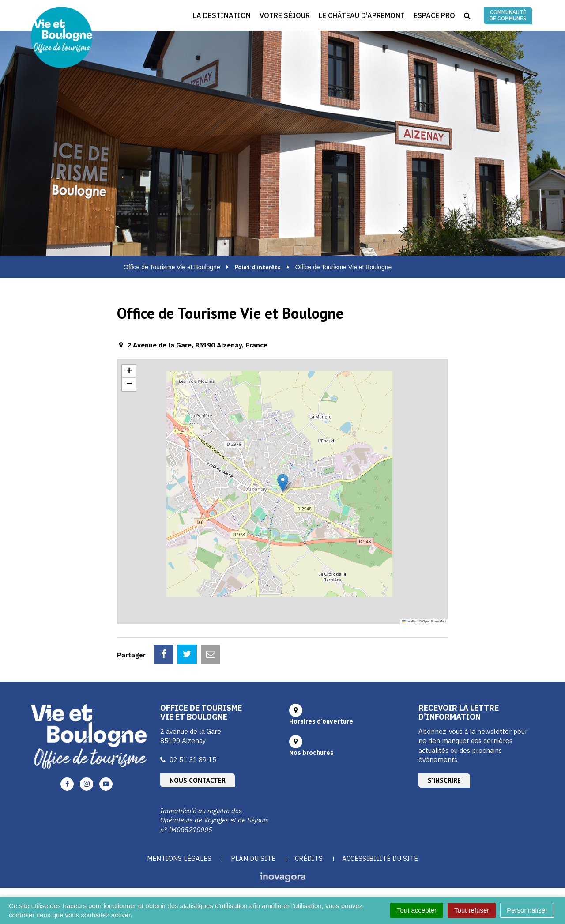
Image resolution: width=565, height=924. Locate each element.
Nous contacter (198, 780)
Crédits (309, 858)
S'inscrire (444, 780)
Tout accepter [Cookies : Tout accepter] (417, 910)
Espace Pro (434, 15)
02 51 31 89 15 (193, 760)
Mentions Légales (179, 858)
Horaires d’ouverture (321, 721)
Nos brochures (311, 753)
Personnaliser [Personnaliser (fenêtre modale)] (527, 910)
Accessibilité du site (380, 858)
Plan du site (253, 858)
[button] (283, 483)
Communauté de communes (508, 15)
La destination (222, 15)
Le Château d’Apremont (362, 15)
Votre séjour (285, 15)
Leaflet (409, 621)
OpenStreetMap (434, 621)
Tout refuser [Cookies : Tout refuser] (472, 910)
